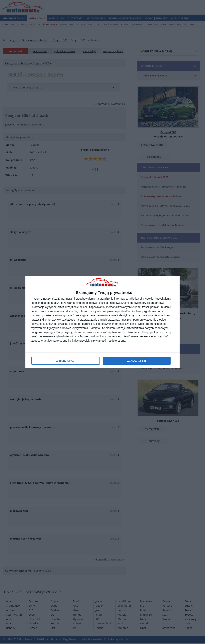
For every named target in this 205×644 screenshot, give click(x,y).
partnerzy (37, 315)
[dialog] (102, 322)
